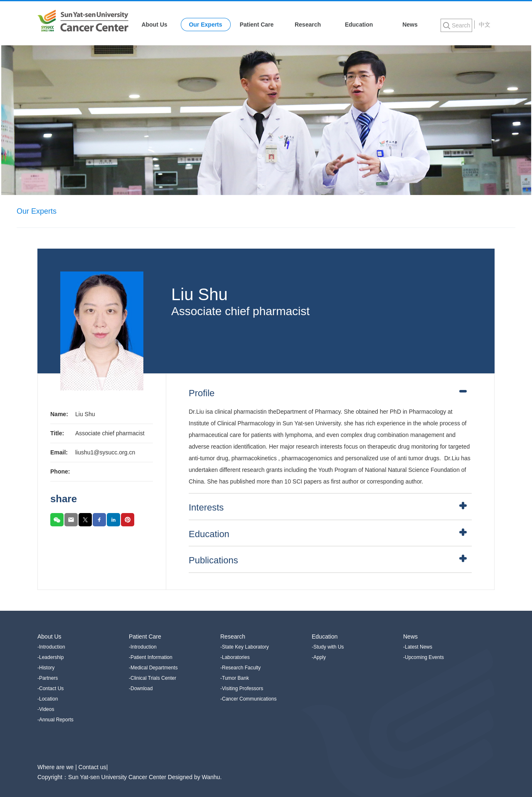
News (410, 25)
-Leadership (50, 657)
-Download (141, 688)
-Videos (46, 709)
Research (308, 25)
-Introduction (51, 647)
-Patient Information (151, 657)
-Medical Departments (153, 668)
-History (46, 668)
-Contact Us (50, 688)
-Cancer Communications (248, 699)
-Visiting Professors (242, 688)
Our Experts (205, 25)
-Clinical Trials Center (153, 678)
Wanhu (211, 777)
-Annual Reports (55, 720)
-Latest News (418, 647)
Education (359, 25)
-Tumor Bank (235, 678)
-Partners (48, 678)
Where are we (56, 767)
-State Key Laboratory (245, 647)
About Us (154, 25)
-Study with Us (328, 647)
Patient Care (257, 25)
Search (461, 25)
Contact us (92, 767)
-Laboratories (235, 657)
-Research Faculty (240, 668)
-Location (48, 699)
